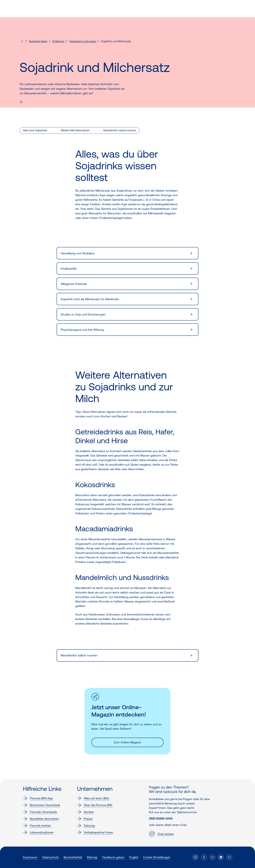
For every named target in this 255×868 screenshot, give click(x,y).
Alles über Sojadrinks (35, 130)
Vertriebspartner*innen (95, 832)
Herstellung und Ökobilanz (78, 253)
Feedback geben (113, 857)
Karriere (85, 812)
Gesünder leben (38, 41)
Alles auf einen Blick (93, 798)
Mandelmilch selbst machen (120, 130)
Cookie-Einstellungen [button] (157, 857)
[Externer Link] (195, 857)
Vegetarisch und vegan (83, 41)
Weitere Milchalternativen (75, 130)
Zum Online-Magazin (127, 742)
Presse (85, 819)
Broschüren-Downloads (42, 805)
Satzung (86, 826)
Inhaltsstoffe (69, 269)
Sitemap (92, 857)
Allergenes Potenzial (74, 284)
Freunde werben (37, 826)
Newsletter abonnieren (41, 819)
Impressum (30, 857)
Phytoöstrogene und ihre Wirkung (82, 330)
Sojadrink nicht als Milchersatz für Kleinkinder (90, 299)
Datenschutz (51, 857)
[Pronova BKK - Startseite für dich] (22, 42)
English (134, 857)
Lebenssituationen (38, 832)
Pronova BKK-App (38, 798)
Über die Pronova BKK (95, 805)
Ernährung (58, 41)
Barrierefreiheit (73, 857)
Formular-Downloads (40, 812)
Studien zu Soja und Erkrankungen (83, 314)
